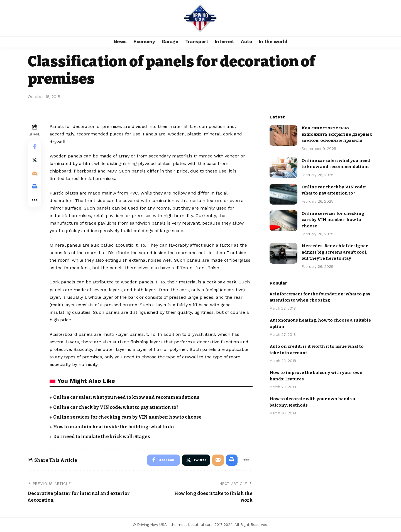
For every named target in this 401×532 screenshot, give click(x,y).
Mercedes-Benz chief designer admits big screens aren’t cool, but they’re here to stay (335, 249)
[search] (366, 18)
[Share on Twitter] (35, 160)
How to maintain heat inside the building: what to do (113, 427)
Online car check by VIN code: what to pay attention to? (116, 407)
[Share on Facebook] (35, 147)
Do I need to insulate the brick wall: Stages (102, 437)
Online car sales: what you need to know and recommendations (127, 397)
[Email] (35, 174)
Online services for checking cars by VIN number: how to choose (128, 417)
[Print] (35, 187)
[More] (35, 200)
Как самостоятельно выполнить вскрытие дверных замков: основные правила (337, 131)
